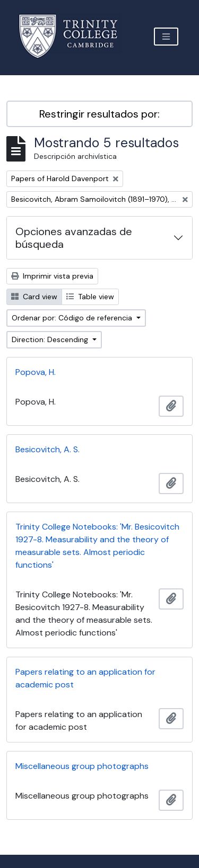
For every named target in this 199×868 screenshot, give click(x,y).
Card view (34, 297)
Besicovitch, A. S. (47, 449)
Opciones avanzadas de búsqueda (74, 238)
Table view (90, 297)
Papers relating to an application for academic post (85, 678)
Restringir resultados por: (99, 114)
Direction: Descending (51, 339)
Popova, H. (36, 372)
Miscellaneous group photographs (82, 766)
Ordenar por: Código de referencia (73, 318)
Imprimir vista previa (52, 276)
